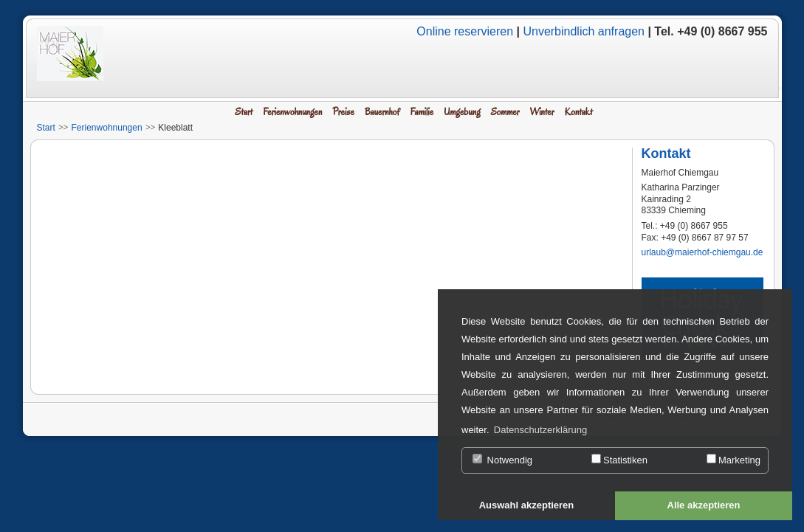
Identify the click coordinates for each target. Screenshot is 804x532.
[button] (526, 506)
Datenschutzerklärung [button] (540, 430)
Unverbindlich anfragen (584, 31)
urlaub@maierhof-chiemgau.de (702, 252)
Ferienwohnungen (107, 128)
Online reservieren (465, 31)
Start (46, 128)
